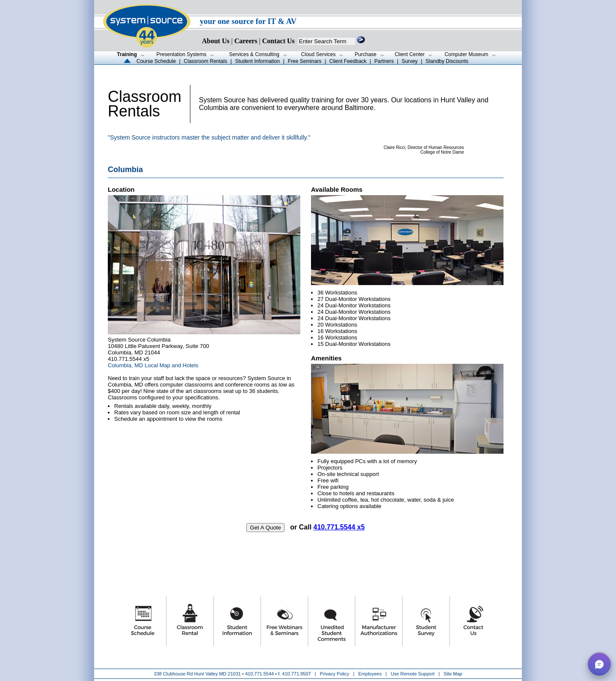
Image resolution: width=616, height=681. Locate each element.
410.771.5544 (259, 674)
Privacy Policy (335, 674)
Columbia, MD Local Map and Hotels (153, 365)
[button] (599, 664)
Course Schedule (156, 61)
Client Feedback (348, 61)
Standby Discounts (447, 61)
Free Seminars (305, 61)
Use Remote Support (413, 674)
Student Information (257, 61)
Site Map (453, 674)
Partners (384, 61)
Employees (370, 674)
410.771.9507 (296, 674)
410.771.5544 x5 (339, 527)
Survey (410, 61)
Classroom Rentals (206, 61)
